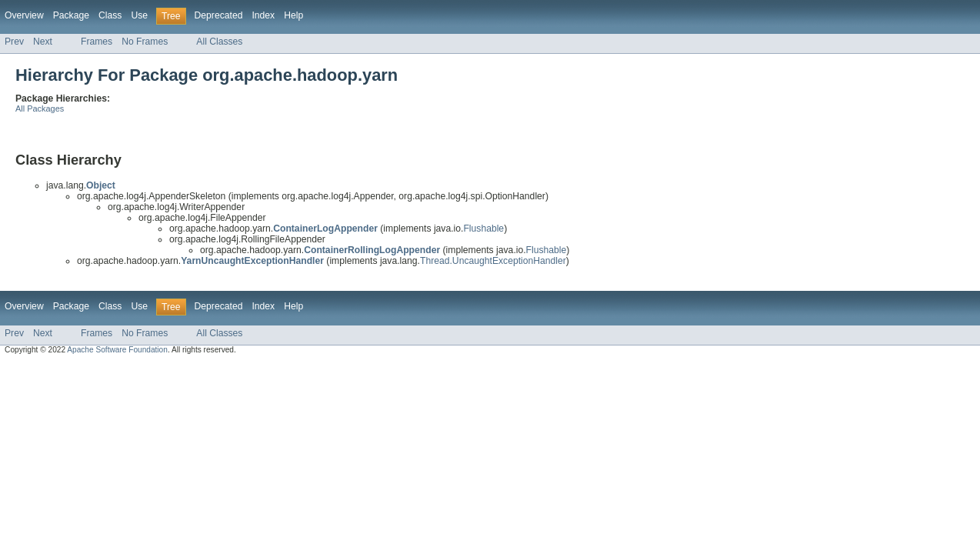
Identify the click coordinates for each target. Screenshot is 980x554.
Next (43, 42)
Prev (14, 42)
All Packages (40, 108)
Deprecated (219, 15)
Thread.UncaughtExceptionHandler (493, 261)
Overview (24, 15)
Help (293, 15)
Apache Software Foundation (117, 350)
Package (71, 15)
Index (263, 15)
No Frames (145, 42)
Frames (97, 42)
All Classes (219, 42)
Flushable (483, 229)
